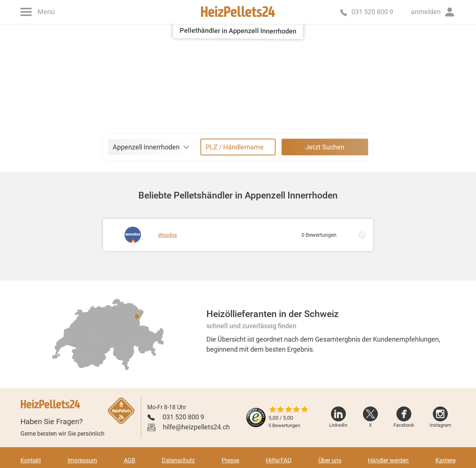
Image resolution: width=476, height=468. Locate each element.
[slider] (289, 410)
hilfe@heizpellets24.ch (196, 427)
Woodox (168, 235)
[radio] (107, 327)
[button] (433, 12)
